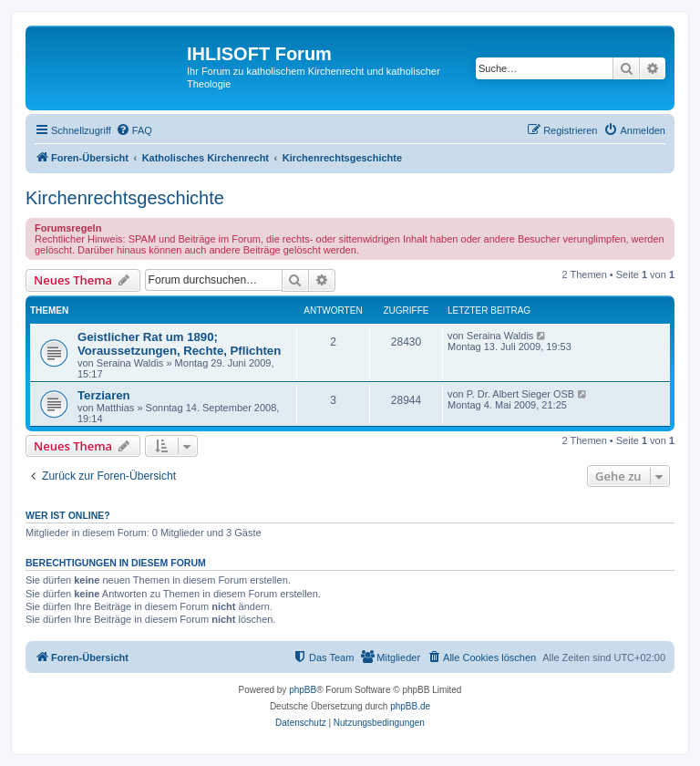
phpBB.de (410, 706)
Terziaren (104, 395)
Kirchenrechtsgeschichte (125, 198)
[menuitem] (134, 130)
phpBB (303, 690)
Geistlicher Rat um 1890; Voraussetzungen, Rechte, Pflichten (179, 344)
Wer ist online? (68, 515)
